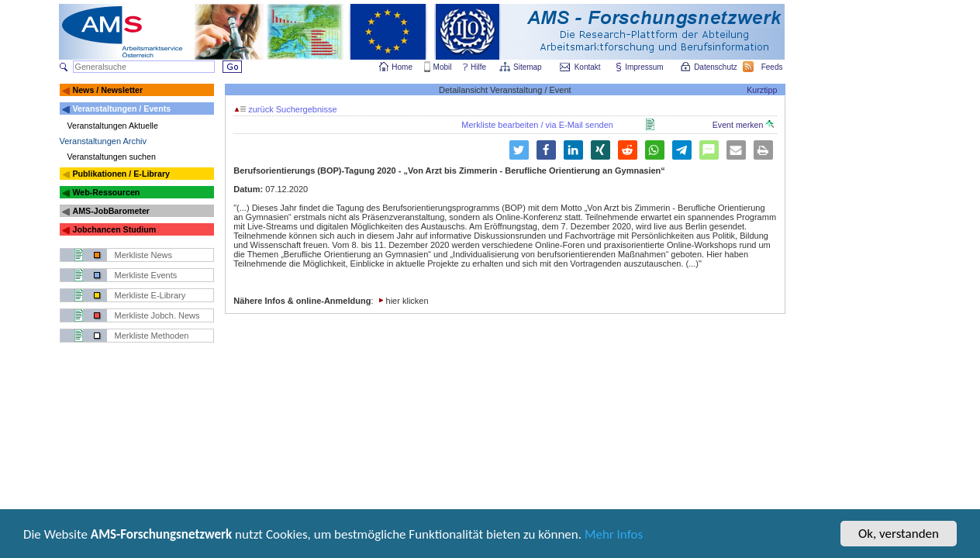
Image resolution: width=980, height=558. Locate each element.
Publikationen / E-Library (121, 174)
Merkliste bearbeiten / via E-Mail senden (537, 125)
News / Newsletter (107, 90)
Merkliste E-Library (150, 295)
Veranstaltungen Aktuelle (113, 126)
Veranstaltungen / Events (121, 108)
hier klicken (407, 301)
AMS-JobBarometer (110, 211)
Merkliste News (144, 255)
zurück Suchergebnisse (285, 109)
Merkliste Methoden (152, 336)
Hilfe (478, 67)
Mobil (443, 67)
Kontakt (588, 67)
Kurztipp (762, 90)
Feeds (773, 67)
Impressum (645, 67)
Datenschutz (716, 67)
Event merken (744, 125)
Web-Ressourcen (106, 192)
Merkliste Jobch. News (157, 315)
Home (402, 67)
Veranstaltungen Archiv (104, 141)
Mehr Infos (614, 536)
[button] (546, 150)
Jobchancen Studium (114, 229)
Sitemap (528, 67)
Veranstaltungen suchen (112, 157)
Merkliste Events (146, 275)
